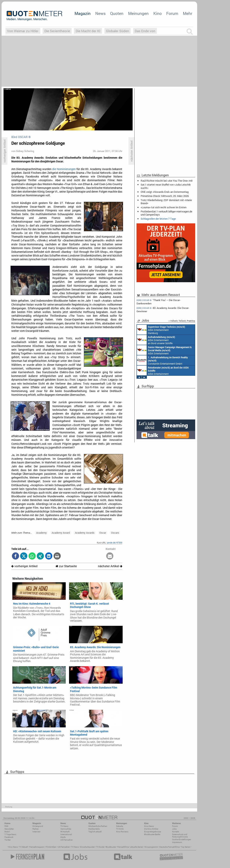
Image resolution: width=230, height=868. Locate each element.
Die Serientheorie (57, 31)
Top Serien (186, 847)
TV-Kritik (120, 829)
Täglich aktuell (95, 832)
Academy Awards (85, 533)
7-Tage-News (10, 834)
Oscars (115, 533)
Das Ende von (145, 31)
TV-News (64, 826)
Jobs (174, 829)
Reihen (36, 829)
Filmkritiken (51, 847)
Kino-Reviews (122, 832)
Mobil (7, 832)
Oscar (103, 533)
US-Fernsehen (67, 840)
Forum (172, 13)
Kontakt (176, 832)
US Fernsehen (64, 847)
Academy (41, 533)
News (100, 13)
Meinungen (138, 13)
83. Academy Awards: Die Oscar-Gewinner (163, 310)
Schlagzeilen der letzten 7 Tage (158, 219)
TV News (75, 847)
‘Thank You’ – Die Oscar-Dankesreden (159, 302)
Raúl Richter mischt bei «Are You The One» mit (167, 181)
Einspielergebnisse (153, 832)
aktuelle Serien (137, 847)
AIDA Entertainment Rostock (164, 350)
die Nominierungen (64, 169)
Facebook (9, 837)
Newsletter (9, 829)
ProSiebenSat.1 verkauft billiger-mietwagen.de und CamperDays (166, 213)
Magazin (83, 13)
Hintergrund (38, 826)
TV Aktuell (24, 847)
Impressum (177, 842)
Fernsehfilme (123, 847)
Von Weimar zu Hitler (23, 31)
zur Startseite (66, 566)
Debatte (120, 826)
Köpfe (63, 837)
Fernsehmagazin (37, 847)
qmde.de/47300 (115, 543)
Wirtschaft (65, 832)
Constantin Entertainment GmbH (162, 360)
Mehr (188, 13)
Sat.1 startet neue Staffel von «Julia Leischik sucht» (166, 186)
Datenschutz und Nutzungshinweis (180, 836)
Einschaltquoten (88, 847)
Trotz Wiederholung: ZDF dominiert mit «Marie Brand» (166, 202)
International (66, 834)
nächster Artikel (110, 566)
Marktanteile (94, 829)
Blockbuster (111, 847)
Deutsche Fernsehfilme (169, 847)
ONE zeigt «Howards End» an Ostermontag (165, 192)
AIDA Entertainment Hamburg (161, 330)
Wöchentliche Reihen (98, 826)
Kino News (13, 847)
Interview (36, 832)
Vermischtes (66, 829)
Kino (158, 13)
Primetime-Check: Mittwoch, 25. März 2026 (165, 196)
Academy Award (61, 533)
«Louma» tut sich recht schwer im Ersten (164, 207)
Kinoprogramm (151, 847)
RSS (6, 826)
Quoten (117, 13)
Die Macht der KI (88, 31)
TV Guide (100, 847)
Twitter (8, 840)
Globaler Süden (118, 31)
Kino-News (149, 826)
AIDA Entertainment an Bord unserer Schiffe (156, 340)
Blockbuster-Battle (152, 834)
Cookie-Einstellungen (182, 839)
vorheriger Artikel (24, 566)
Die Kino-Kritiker (151, 829)
